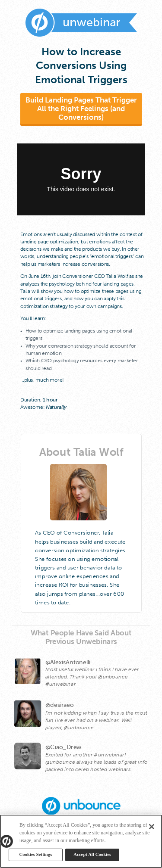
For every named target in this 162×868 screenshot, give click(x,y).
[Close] (152, 827)
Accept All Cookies (92, 854)
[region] (81, 841)
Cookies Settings (36, 854)
